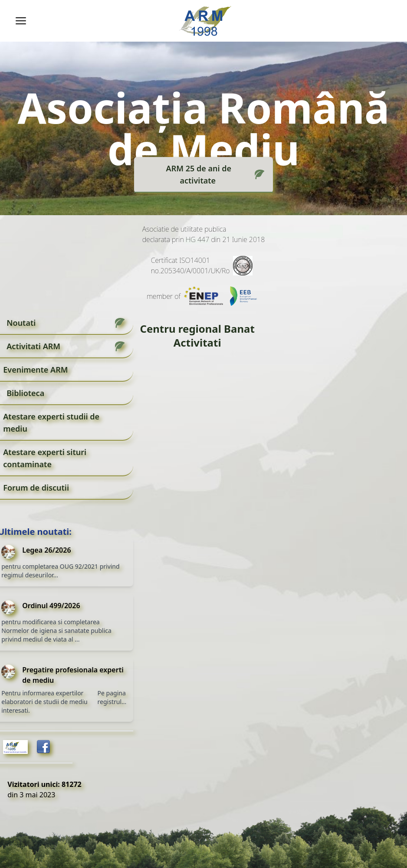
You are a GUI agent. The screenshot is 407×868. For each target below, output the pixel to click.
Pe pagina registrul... (112, 697)
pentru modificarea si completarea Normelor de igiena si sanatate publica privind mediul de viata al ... (56, 631)
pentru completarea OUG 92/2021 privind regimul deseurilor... (60, 571)
